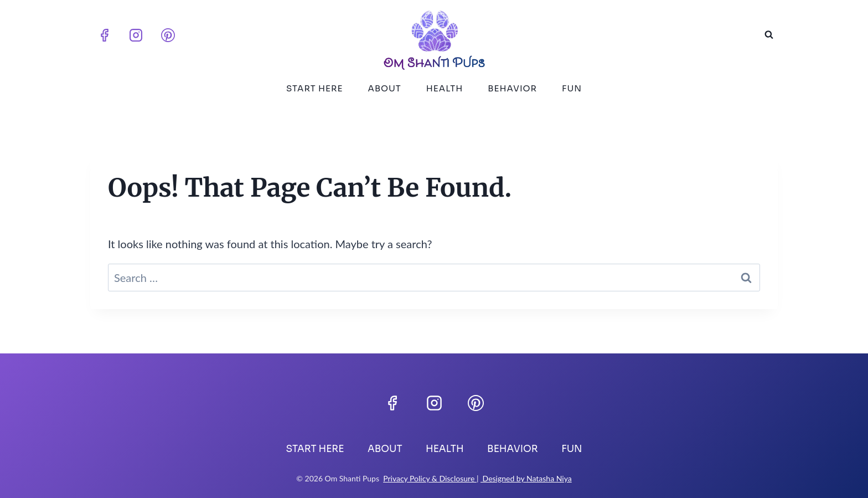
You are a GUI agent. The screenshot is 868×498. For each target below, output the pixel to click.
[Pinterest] (168, 35)
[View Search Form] (769, 35)
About (385, 88)
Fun (572, 88)
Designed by (503, 478)
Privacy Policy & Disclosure (430, 478)
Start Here (315, 88)
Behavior (512, 88)
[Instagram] (136, 35)
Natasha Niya (549, 478)
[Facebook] (104, 35)
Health (445, 88)
